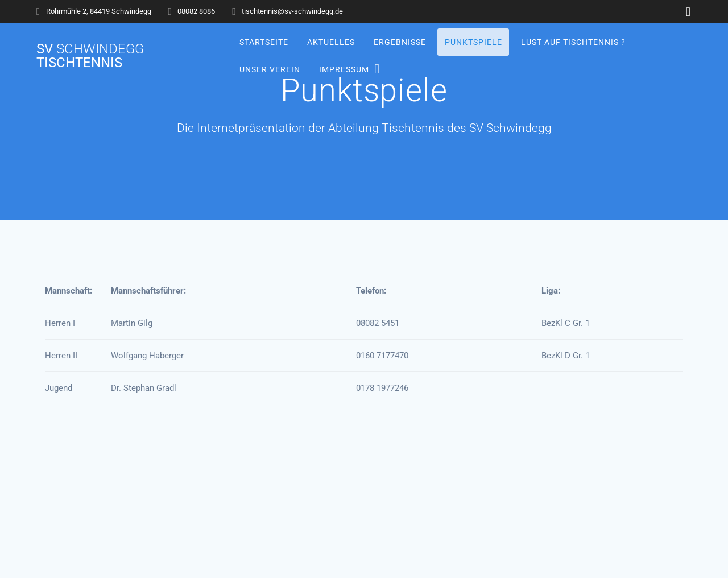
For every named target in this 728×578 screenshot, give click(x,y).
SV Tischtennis (90, 56)
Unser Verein (269, 69)
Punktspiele (473, 42)
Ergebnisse (400, 42)
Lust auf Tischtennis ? (573, 42)
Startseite (263, 42)
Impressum (344, 69)
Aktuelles (330, 42)
